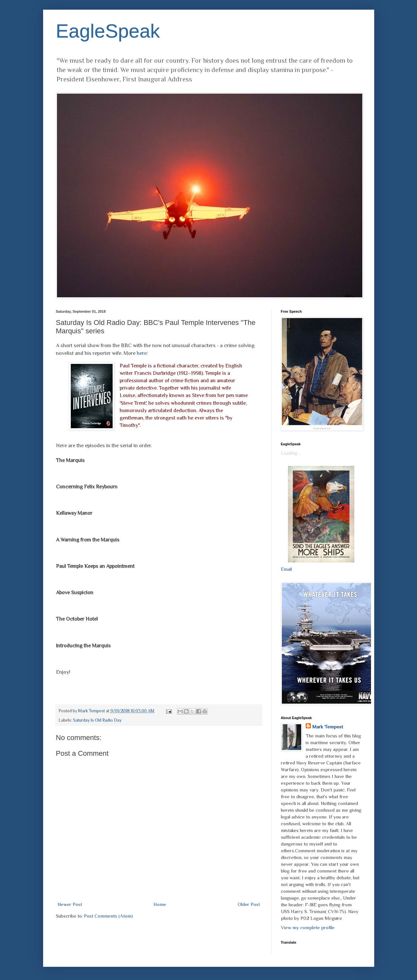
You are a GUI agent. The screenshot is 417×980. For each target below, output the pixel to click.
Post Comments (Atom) (108, 916)
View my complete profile (308, 927)
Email (286, 569)
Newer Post (70, 904)
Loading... (291, 453)
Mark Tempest (328, 727)
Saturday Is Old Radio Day (97, 720)
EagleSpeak (108, 31)
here (142, 353)
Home (160, 904)
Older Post (249, 904)
